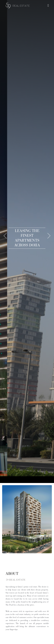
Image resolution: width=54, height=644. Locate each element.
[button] (3, 232)
